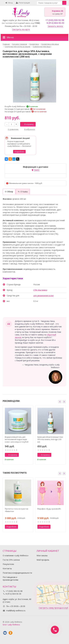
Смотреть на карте (21, 29)
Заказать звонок (55, 26)
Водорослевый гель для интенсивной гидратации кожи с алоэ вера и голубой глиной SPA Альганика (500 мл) (18, 439)
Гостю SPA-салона (11, 560)
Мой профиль (43, 560)
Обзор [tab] (9, 192)
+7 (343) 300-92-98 (55, 20)
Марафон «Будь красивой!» (49, 509)
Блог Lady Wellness (11, 625)
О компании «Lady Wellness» (16, 555)
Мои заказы (42, 555)
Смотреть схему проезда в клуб (53, 608)
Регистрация (23, 3)
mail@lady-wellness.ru (16, 611)
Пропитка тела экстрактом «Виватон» (17, 510)
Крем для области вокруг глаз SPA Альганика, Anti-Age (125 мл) (50, 439)
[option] (18, 435)
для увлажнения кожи (43, 296)
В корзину (27, 124)
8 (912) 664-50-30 (55, 23)
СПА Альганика (40, 290)
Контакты (7, 568)
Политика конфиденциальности (17, 573)
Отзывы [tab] (23, 192)
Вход (9, 3)
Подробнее (19, 152)
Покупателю (8, 564)
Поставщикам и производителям (10, 578)
